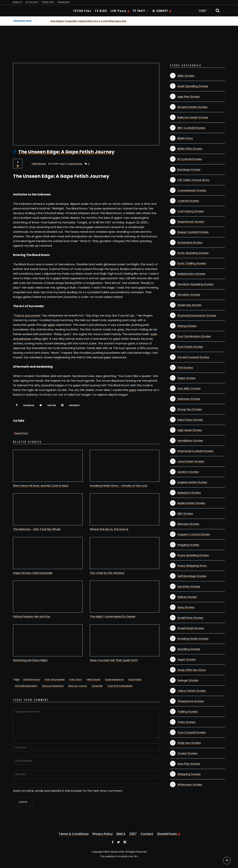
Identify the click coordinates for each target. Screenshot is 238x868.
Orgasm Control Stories (194, 534)
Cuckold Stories (188, 201)
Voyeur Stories (187, 753)
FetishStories (39, 164)
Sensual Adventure (53, 686)
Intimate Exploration (26, 686)
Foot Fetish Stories (190, 347)
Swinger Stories (188, 680)
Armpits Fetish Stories (192, 107)
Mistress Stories (188, 524)
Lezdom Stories (188, 472)
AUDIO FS (17, 2)
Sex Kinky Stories (189, 586)
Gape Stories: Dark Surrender (33, 573)
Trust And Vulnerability (120, 686)
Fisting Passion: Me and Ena (32, 616)
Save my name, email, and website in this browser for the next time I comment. (68, 791)
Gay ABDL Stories (189, 388)
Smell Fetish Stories (191, 628)
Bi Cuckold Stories (190, 159)
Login (202, 10)
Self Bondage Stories (192, 576)
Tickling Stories (188, 712)
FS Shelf (139, 10)
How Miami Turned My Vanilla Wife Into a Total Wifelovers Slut (88, 21)
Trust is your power (27, 315)
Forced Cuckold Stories (193, 357)
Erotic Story (76, 680)
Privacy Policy (103, 834)
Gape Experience (114, 680)
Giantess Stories (189, 399)
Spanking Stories (189, 649)
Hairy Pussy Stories (190, 420)
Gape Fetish (135, 680)
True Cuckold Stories (192, 732)
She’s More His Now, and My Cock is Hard (41, 486)
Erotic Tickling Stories (192, 263)
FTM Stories (185, 368)
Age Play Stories (189, 97)
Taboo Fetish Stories (192, 691)
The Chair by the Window (107, 573)
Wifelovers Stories (190, 785)
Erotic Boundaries (55, 680)
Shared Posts (167, 834)
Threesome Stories (191, 701)
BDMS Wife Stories (190, 149)
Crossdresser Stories (192, 190)
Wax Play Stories (189, 764)
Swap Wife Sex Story (192, 670)
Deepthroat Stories (191, 222)
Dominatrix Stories (190, 242)
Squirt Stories (187, 659)
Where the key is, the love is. (109, 529)
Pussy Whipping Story (192, 566)
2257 (133, 834)
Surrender (97, 686)
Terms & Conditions (74, 834)
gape (52, 325)
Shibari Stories (187, 597)
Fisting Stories (187, 326)
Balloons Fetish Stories (193, 117)
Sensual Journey (78, 686)
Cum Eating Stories (191, 211)
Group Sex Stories (190, 409)
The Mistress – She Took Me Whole (37, 529)
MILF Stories (185, 513)
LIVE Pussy (118, 11)
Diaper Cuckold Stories (193, 232)
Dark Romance (32, 680)
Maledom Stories (189, 493)
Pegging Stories (188, 545)
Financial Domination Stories (197, 315)
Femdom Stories (189, 295)
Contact (147, 834)
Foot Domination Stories (194, 336)
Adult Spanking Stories (193, 86)
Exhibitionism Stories (191, 274)
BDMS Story (185, 138)
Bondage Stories (189, 169)
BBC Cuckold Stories (191, 128)
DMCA (121, 834)
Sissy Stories (186, 607)
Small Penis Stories (190, 618)
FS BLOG (101, 11)
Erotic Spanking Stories (193, 253)
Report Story (21, 433)
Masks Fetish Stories (191, 503)
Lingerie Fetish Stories (192, 482)
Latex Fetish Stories (191, 461)
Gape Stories (75, 164)
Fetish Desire (93, 680)
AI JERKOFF (160, 11)
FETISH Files (82, 11)
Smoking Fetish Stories (193, 639)
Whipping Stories (189, 774)
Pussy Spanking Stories (193, 555)
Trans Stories (186, 722)
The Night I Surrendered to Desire (113, 616)
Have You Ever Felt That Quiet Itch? (114, 660)
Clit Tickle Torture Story (193, 180)
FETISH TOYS (48, 2)
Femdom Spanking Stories (195, 284)
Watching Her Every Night (30, 660)
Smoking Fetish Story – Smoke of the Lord (118, 486)
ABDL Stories (186, 76)
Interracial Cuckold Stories (195, 451)
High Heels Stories (190, 430)
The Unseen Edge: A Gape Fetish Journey (66, 152)
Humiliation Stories (190, 441)
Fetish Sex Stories (189, 305)
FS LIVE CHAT (32, 2)
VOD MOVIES (64, 2)
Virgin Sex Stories (189, 743)
